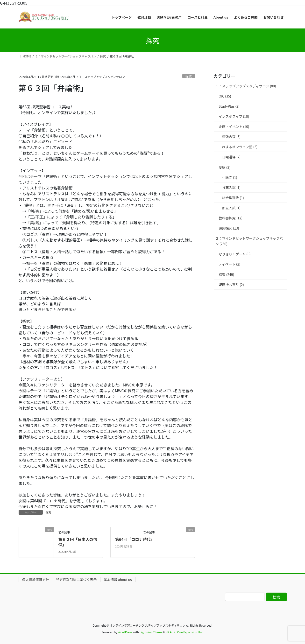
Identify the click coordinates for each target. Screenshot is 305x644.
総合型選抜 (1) (233, 198)
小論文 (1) (230, 177)
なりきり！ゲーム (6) (235, 254)
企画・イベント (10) (234, 126)
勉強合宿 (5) (231, 137)
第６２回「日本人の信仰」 (78, 542)
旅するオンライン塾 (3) (240, 147)
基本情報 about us (118, 580)
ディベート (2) (230, 264)
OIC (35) (225, 96)
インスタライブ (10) (234, 116)
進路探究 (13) (229, 228)
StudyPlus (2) (229, 106)
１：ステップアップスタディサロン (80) (246, 86)
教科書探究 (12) (231, 218)
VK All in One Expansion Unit (185, 632)
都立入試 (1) (231, 208)
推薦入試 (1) (231, 188)
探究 (189, 76)
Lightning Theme (151, 632)
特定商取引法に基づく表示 (77, 580)
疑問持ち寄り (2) (231, 285)
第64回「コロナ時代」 (135, 539)
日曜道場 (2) (231, 157)
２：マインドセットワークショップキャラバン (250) (249, 241)
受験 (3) (225, 167)
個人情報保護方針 (36, 580)
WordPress (125, 632)
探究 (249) (227, 274)
